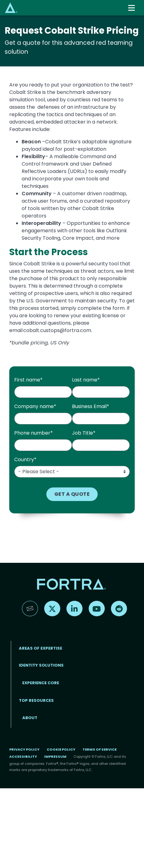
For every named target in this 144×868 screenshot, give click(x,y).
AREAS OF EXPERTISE (40, 648)
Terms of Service (100, 749)
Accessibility (23, 756)
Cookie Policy (61, 749)
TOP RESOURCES (36, 700)
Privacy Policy (24, 749)
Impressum (55, 756)
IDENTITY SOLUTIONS (41, 665)
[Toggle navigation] (132, 8)
